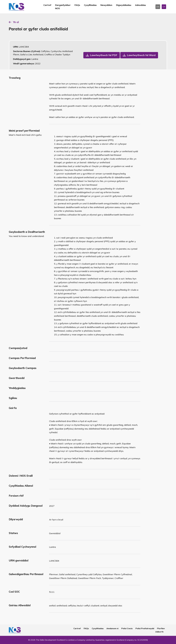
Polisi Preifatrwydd (145, 628)
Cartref (47, 5)
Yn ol (16, 22)
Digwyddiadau (124, 5)
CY (164, 7)
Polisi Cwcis (127, 628)
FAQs (77, 5)
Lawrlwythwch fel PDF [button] (104, 55)
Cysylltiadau (90, 5)
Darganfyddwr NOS (63, 7)
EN (158, 7)
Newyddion (106, 5)
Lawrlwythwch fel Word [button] (141, 55)
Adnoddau (140, 5)
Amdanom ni (112, 628)
